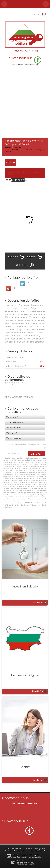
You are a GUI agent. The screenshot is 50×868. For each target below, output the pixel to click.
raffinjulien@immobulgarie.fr (24, 65)
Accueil (8, 148)
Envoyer (36, 454)
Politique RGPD (40, 851)
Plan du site (9, 851)
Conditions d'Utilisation (29, 505)
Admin (32, 851)
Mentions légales (19, 851)
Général (9, 357)
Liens (27, 851)
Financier (20, 357)
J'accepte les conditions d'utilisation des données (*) (27, 446)
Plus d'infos (39, 602)
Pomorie (17, 148)
